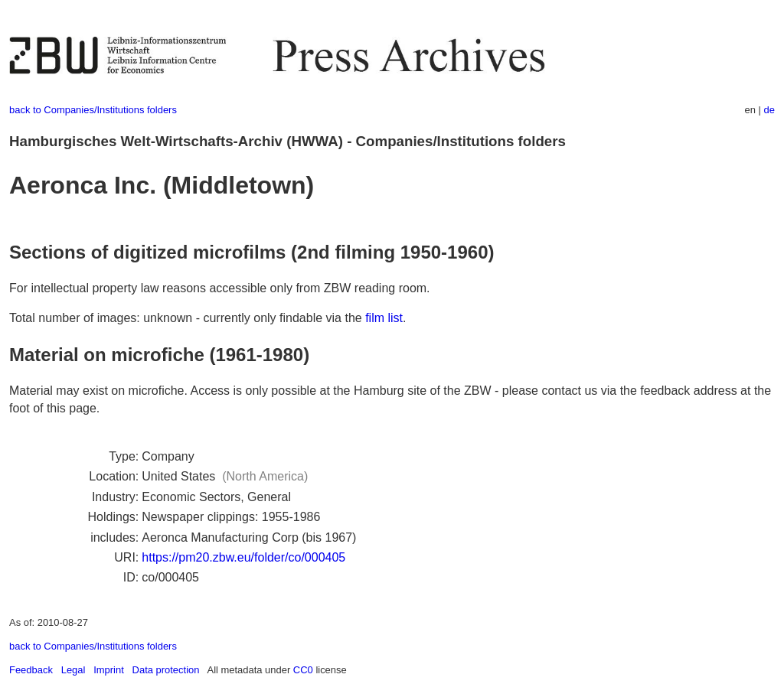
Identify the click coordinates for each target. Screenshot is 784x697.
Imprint (109, 670)
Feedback (31, 670)
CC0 (303, 670)
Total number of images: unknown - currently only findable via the (187, 318)
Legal (73, 670)
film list (384, 318)
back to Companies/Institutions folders (93, 110)
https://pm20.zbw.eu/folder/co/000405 (243, 557)
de (769, 110)
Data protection (166, 670)
